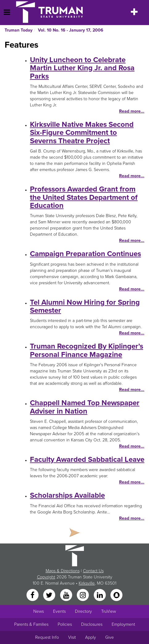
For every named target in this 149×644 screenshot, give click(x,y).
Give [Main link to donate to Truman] (110, 637)
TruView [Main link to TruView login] (109, 611)
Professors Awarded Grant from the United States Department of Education (84, 197)
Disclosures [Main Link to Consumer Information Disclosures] (92, 624)
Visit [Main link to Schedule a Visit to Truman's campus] (72, 637)
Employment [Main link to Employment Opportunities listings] (123, 624)
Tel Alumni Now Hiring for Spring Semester (85, 306)
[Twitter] (50, 595)
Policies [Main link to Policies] (65, 624)
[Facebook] (33, 595)
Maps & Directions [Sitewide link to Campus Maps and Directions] (63, 571)
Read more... (132, 111)
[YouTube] (67, 595)
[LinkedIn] (100, 595)
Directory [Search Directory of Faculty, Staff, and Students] (83, 611)
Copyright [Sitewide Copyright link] (46, 577)
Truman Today (19, 30)
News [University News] (39, 611)
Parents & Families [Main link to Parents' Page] (31, 624)
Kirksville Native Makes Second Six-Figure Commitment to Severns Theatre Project (82, 133)
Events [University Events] (59, 611)
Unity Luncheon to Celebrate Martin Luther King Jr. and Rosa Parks (82, 68)
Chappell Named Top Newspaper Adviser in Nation (85, 407)
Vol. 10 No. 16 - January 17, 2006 (71, 30)
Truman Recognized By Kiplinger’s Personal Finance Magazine (87, 350)
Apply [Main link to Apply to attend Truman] (91, 637)
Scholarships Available (67, 495)
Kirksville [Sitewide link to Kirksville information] (87, 583)
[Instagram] (84, 595)
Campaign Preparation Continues (85, 254)
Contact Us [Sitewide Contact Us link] (93, 571)
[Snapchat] (116, 595)
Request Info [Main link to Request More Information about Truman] (47, 637)
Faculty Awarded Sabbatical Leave (87, 459)
